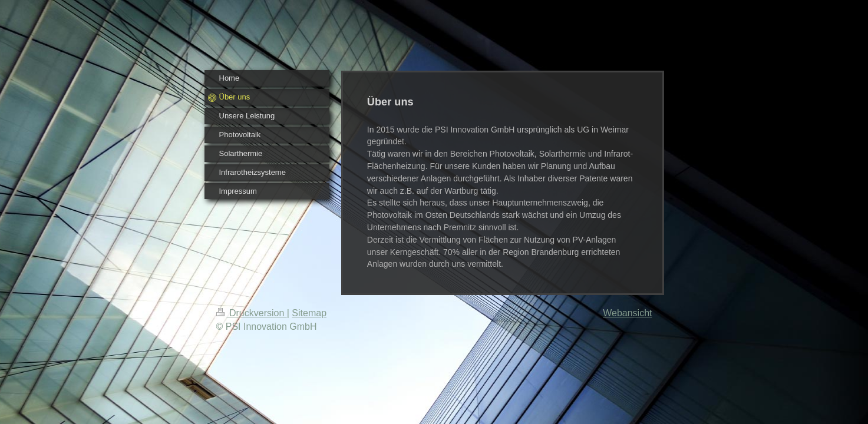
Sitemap (309, 313)
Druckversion (252, 313)
